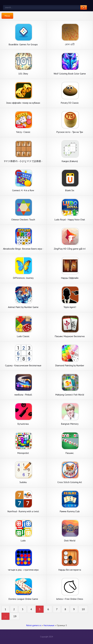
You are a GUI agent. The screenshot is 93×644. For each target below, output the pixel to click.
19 (15, 616)
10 (83, 609)
